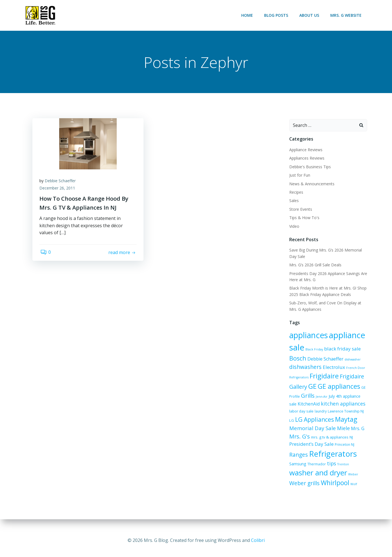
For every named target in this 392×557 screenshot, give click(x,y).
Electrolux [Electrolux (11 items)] (333, 367)
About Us (310, 15)
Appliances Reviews (306, 159)
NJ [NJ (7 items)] (329, 439)
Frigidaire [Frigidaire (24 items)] (323, 376)
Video (293, 227)
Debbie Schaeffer (62, 183)
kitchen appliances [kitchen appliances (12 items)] (334, 404)
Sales (293, 201)
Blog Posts (277, 15)
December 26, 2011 (59, 190)
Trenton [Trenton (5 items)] (324, 469)
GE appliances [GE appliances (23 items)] (338, 387)
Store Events (300, 209)
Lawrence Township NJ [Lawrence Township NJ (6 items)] (335, 413)
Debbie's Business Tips (309, 167)
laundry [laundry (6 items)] (310, 413)
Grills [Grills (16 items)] (307, 396)
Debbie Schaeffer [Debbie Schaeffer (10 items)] (325, 359)
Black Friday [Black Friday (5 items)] (313, 350)
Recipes (295, 193)
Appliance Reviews (305, 150)
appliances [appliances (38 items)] (308, 335)
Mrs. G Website (347, 15)
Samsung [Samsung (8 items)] (346, 458)
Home (248, 15)
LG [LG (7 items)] (357, 413)
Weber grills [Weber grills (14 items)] (348, 479)
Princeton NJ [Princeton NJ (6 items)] (309, 447)
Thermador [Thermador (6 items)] (298, 469)
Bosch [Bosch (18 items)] (297, 358)
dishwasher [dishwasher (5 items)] (352, 360)
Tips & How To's (303, 218)
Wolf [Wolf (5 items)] (321, 490)
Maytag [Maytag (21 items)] (331, 422)
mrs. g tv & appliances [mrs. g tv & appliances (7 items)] (307, 439)
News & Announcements (311, 184)
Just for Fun (299, 176)
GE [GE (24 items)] (312, 386)
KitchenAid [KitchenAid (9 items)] (299, 404)
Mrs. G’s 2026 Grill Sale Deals (315, 265)
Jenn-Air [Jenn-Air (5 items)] (321, 397)
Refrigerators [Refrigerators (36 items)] (312, 456)
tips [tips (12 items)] (313, 468)
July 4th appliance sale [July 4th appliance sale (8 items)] (348, 397)
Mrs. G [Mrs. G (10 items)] (331, 431)
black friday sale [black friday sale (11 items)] (342, 349)
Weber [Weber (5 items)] (326, 480)
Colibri (258, 540)
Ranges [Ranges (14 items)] (329, 446)
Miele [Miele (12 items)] (317, 431)
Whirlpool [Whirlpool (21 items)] (303, 488)
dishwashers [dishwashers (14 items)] (305, 367)
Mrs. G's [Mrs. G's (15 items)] (350, 431)
